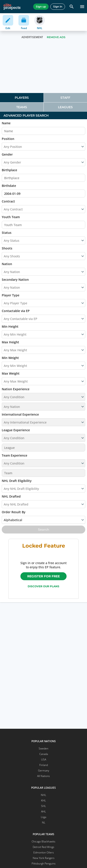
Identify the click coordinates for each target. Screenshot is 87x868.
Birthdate (9, 186)
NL (44, 822)
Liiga (43, 817)
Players (22, 98)
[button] (43, 394)
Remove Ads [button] (56, 37)
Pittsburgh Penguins (44, 863)
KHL (43, 800)
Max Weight (11, 373)
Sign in (58, 7)
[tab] (22, 98)
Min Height (10, 326)
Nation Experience (16, 389)
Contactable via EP (16, 311)
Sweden (43, 748)
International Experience (20, 414)
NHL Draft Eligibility (17, 481)
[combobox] (4, 209)
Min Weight (10, 358)
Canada (44, 754)
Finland (44, 765)
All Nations (43, 776)
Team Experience (14, 455)
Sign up (41, 7)
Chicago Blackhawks (43, 841)
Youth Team (11, 217)
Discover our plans (43, 586)
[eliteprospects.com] (12, 7)
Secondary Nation (15, 280)
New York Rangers (44, 858)
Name (6, 123)
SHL (43, 806)
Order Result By (14, 512)
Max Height (10, 342)
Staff (65, 98)
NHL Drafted (11, 496)
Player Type (11, 295)
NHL (43, 795)
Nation (7, 264)
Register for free (43, 576)
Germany (44, 770)
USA (44, 759)
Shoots (7, 248)
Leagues (65, 107)
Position (8, 139)
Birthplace (9, 170)
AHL (43, 811)
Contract (8, 201)
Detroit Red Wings (43, 847)
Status (7, 233)
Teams (22, 107)
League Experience (16, 430)
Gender (7, 154)
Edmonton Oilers (44, 852)
